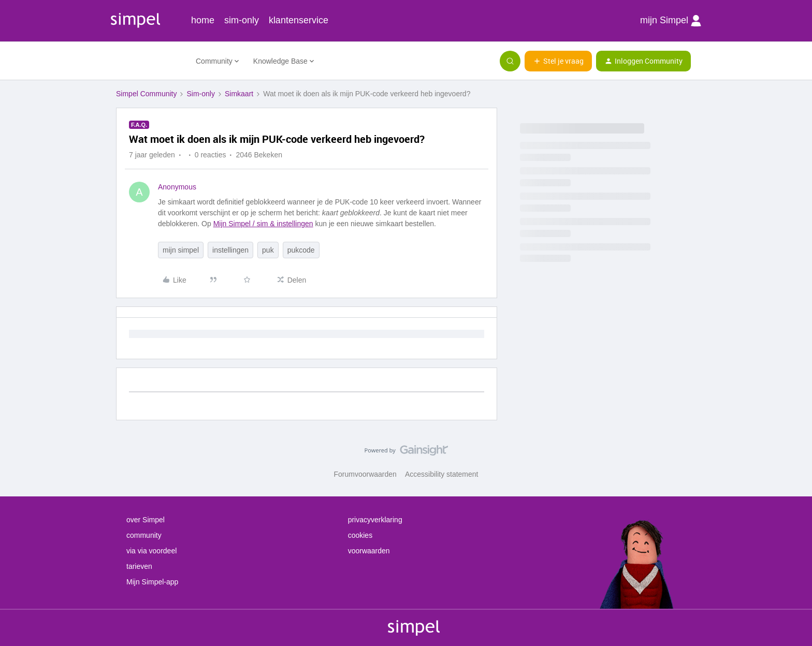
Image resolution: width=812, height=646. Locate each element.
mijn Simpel (671, 21)
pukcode (301, 250)
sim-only (242, 20)
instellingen (230, 250)
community (144, 535)
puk (268, 250)
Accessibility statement (442, 474)
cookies (360, 535)
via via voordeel (151, 551)
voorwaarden (369, 551)
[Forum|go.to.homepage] (150, 61)
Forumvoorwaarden (365, 474)
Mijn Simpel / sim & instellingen (263, 224)
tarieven (139, 566)
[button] (558, 61)
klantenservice (299, 20)
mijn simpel (181, 250)
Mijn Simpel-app (152, 582)
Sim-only (200, 94)
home (203, 20)
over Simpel (146, 520)
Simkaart (239, 94)
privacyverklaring (375, 520)
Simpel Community (146, 94)
